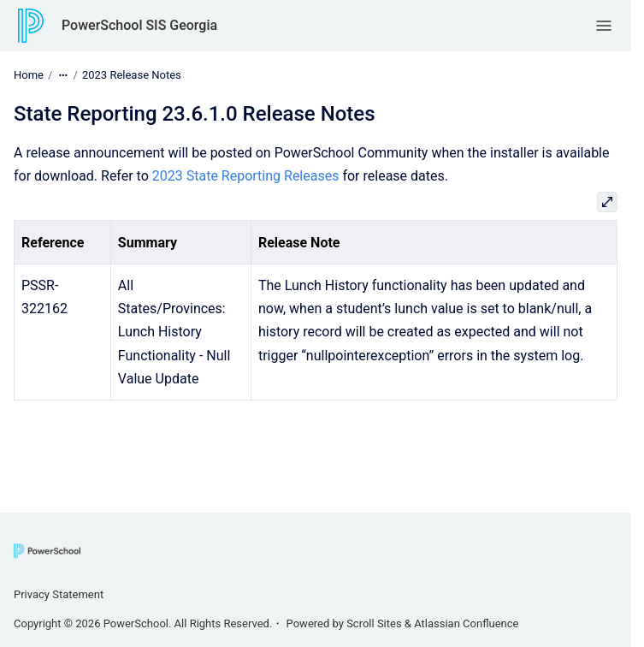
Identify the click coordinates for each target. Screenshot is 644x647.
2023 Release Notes (132, 75)
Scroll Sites (374, 623)
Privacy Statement (59, 594)
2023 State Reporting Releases (246, 176)
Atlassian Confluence (466, 623)
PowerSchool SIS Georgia (139, 25)
